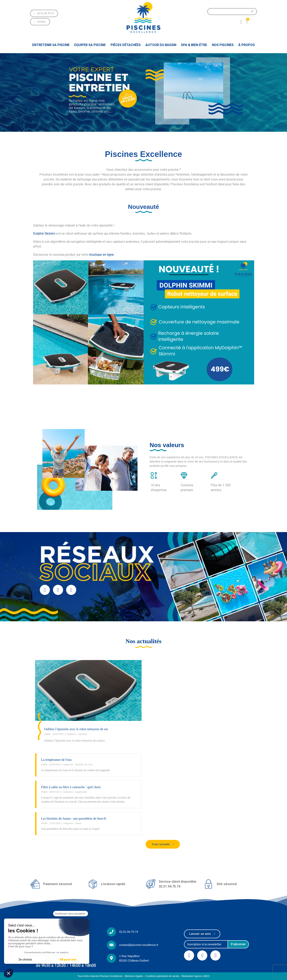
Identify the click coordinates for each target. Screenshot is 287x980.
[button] (44, 13)
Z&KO (206, 976)
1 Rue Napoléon (129, 956)
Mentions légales (134, 976)
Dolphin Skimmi (44, 233)
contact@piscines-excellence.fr (139, 945)
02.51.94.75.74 (128, 932)
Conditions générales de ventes (162, 976)
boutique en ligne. (102, 255)
